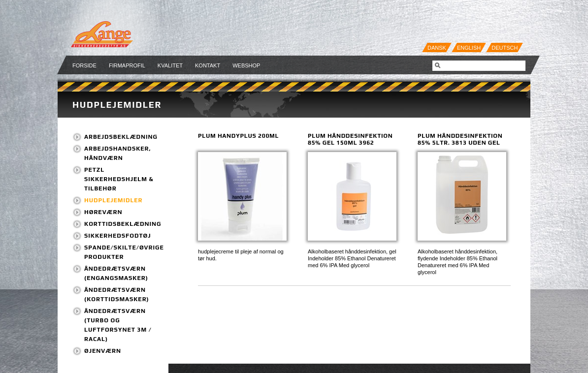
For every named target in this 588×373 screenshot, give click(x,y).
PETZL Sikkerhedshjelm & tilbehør (119, 179)
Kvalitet (170, 65)
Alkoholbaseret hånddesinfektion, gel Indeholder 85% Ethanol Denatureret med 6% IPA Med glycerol (352, 258)
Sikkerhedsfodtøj (118, 236)
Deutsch (505, 48)
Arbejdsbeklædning (121, 137)
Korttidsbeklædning (123, 224)
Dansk (437, 48)
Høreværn (103, 212)
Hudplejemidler (117, 105)
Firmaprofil (127, 65)
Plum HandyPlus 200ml (238, 136)
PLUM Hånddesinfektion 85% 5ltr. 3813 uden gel (460, 139)
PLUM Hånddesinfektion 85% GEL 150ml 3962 (350, 139)
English (469, 48)
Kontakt (208, 65)
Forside (84, 65)
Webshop (246, 65)
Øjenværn (103, 351)
